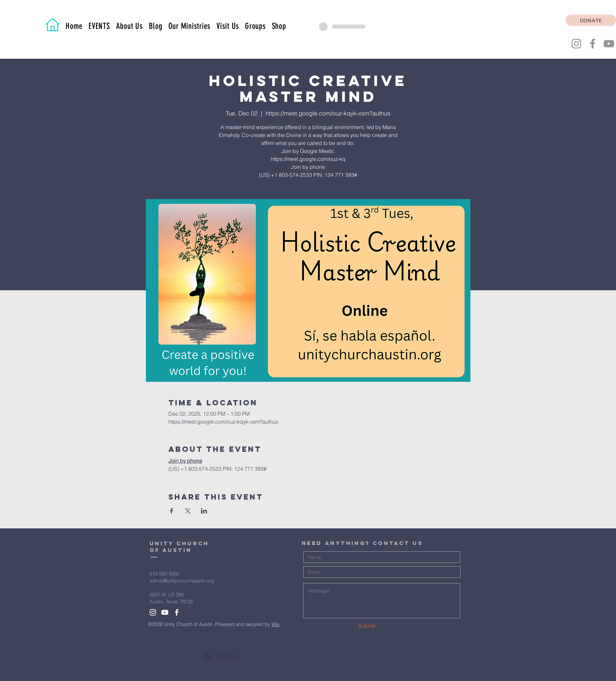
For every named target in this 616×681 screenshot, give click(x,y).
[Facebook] (593, 44)
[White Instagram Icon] (153, 612)
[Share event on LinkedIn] (204, 511)
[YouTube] (609, 44)
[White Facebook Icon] (177, 612)
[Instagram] (576, 44)
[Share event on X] (188, 511)
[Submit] (365, 626)
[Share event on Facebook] (172, 511)
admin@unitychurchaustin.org (182, 581)
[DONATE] (591, 20)
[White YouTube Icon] (165, 612)
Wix (276, 624)
